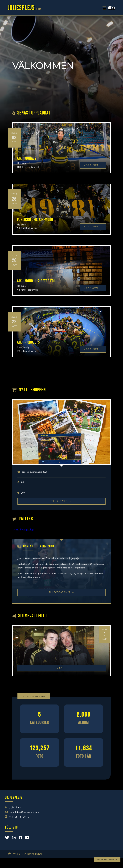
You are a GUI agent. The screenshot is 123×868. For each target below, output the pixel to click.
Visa (61, 668)
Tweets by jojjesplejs (23, 530)
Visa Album (93, 165)
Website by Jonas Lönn (28, 854)
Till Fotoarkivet (61, 592)
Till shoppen (61, 501)
